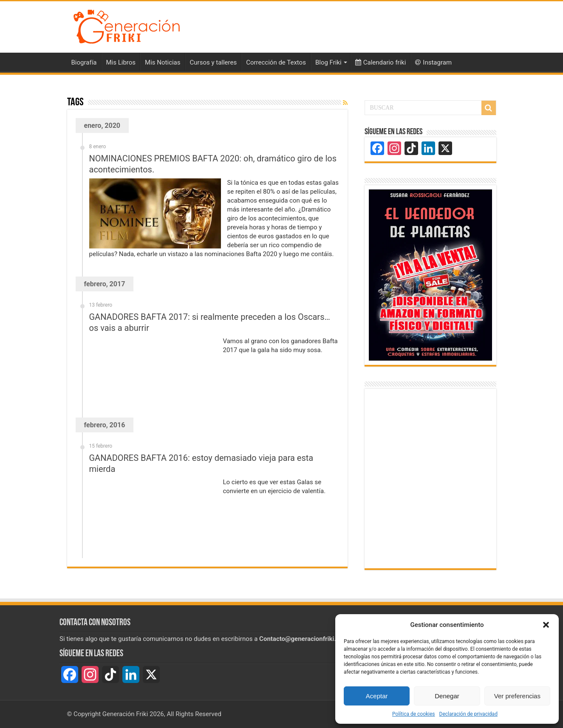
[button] (546, 625)
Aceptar (377, 696)
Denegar (447, 696)
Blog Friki (328, 62)
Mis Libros (121, 62)
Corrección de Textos (276, 62)
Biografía (84, 62)
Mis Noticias (163, 62)
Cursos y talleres (214, 62)
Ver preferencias (517, 696)
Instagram (433, 62)
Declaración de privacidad (468, 714)
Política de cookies (414, 714)
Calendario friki (381, 62)
